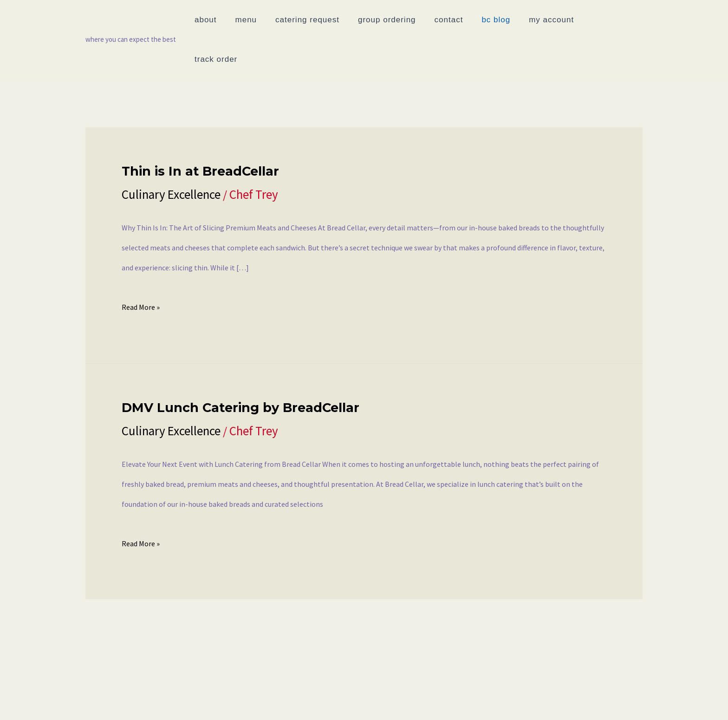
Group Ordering (122, 699)
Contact (186, 699)
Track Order (353, 699)
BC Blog (234, 699)
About (28, 699)
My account (289, 699)
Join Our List (564, 699)
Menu (64, 699)
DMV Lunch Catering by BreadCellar (240, 368)
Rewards (502, 699)
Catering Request (432, 699)
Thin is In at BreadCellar (200, 132)
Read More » (141, 265)
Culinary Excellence (171, 155)
